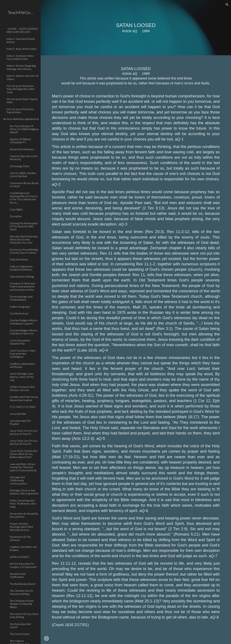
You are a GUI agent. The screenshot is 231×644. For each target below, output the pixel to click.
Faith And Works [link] (19, 259)
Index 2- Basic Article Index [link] (21, 49)
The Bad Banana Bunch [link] (22, 584)
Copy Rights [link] (16, 209)
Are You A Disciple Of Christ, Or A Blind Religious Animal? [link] (24, 129)
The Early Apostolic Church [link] (20, 625)
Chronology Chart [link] (19, 166)
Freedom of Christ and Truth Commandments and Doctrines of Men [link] (22, 286)
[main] (136, 28)
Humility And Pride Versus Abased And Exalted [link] (24, 398)
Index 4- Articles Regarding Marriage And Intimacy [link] (21, 67)
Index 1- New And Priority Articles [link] (21, 40)
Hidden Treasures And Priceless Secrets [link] (22, 388)
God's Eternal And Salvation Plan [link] (20, 342)
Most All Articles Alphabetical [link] (23, 119)
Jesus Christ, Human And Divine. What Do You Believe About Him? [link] (23, 454)
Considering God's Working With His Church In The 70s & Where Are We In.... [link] (24, 198)
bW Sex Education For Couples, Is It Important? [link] (23, 565)
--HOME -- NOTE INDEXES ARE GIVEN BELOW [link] (22, 30)
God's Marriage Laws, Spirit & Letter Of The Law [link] (22, 377)
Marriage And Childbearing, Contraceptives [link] (18, 480)
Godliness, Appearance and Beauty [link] (22, 365)
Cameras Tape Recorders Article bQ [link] (24, 158)
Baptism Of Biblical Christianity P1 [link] (20, 141)
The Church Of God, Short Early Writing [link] (24, 615)
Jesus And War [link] (18, 414)
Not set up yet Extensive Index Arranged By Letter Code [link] (21, 89)
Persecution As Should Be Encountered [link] (24, 515)
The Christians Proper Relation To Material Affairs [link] (22, 604)
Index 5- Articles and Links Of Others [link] (22, 77)
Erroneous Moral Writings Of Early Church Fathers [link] (24, 251)
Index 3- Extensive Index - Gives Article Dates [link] (21, 57)
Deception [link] (16, 216)
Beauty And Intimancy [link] (22, 149)
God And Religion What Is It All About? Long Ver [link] (24, 322)
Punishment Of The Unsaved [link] (20, 538)
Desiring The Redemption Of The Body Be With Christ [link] (24, 226)
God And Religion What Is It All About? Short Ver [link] (24, 332)
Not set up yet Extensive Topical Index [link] (20, 111)
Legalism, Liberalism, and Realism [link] (23, 548)
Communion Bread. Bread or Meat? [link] (24, 185)
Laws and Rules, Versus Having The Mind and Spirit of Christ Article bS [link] (23, 467)
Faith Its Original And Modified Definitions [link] (21, 268)
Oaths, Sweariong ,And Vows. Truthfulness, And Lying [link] (23, 504)
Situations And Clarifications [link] (18, 575)
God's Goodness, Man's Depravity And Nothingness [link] (23, 354)
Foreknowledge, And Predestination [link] (21, 298)
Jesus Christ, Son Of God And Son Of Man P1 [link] (23, 432)
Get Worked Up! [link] (19, 313)
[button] (227, 5)
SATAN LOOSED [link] (19, 557)
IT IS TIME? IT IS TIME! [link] (23, 407)
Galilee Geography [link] (20, 307)
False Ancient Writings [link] (22, 276)
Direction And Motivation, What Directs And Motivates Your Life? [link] (24, 239)
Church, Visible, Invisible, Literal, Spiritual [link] (23, 174)
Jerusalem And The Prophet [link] (20, 422)
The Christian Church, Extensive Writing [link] (21, 592)
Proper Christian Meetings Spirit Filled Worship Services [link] (21, 527)
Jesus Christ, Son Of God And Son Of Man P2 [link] (23, 442)
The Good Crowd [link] (19, 634)
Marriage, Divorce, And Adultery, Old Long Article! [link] (24, 492)
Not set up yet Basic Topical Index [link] (22, 100)
